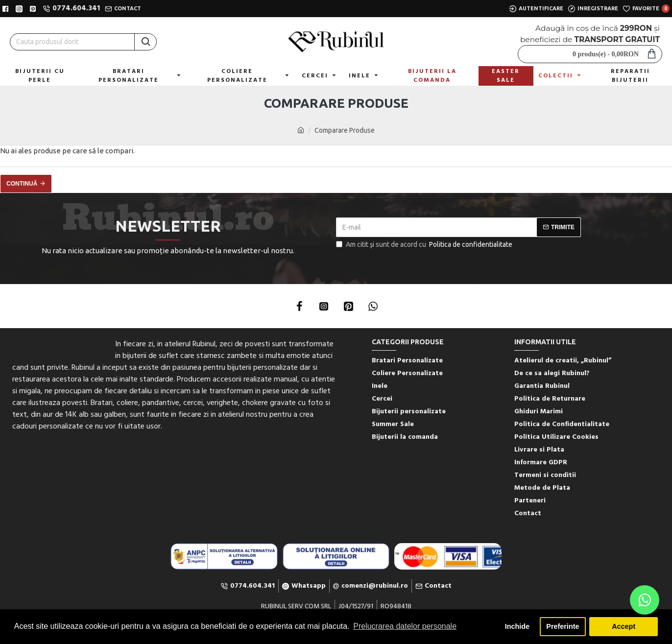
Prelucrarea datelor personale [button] (405, 626)
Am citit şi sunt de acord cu (425, 245)
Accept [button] (624, 626)
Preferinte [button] (563, 626)
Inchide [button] (517, 626)
